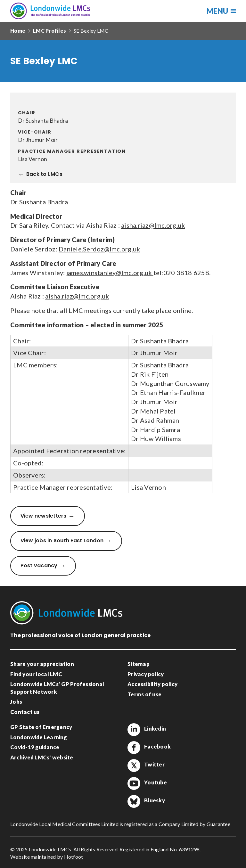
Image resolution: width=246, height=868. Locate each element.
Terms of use (144, 694)
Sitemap (139, 664)
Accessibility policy (152, 684)
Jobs (16, 702)
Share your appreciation (42, 664)
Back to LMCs (44, 174)
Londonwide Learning (39, 737)
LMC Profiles (49, 31)
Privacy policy (146, 674)
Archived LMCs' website (42, 757)
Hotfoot (74, 857)
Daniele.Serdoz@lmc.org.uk (99, 249)
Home (18, 31)
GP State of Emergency (41, 727)
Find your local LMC (36, 674)
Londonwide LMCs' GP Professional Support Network (57, 688)
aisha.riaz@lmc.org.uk (153, 225)
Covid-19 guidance (35, 747)
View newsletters (44, 516)
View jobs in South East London (62, 540)
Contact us (25, 712)
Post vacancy (39, 565)
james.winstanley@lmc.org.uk (110, 273)
